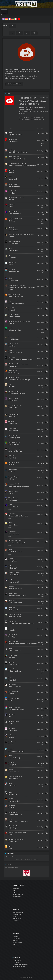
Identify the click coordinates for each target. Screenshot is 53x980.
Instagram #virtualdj (20, 964)
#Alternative (32, 120)
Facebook (17, 960)
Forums (15, 921)
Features (16, 892)
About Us (16, 936)
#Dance (27, 117)
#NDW (21, 120)
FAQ (14, 916)
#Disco (22, 117)
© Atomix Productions (27, 978)
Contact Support (18, 912)
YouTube (17, 962)
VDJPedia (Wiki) (18, 919)
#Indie (42, 120)
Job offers (16, 940)
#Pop (38, 120)
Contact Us (16, 938)
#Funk (32, 117)
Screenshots (17, 897)
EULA (15, 945)
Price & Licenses (18, 894)
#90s (39, 117)
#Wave (26, 120)
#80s (35, 117)
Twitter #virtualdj (19, 967)
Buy (14, 890)
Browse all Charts (14, 84)
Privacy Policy (17, 943)
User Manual (17, 914)
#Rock (43, 117)
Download (16, 888)
